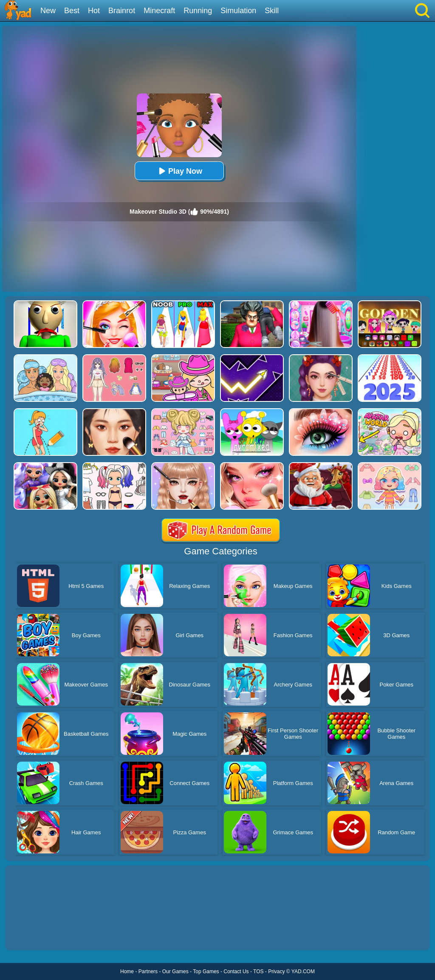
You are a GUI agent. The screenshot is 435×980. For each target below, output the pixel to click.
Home (127, 972)
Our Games (175, 972)
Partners (148, 972)
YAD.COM (303, 972)
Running (198, 11)
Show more (34, 934)
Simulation (238, 11)
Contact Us (236, 972)
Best (72, 11)
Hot (94, 11)
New (48, 11)
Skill (272, 11)
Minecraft (159, 11)
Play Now (179, 171)
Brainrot (122, 11)
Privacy (276, 972)
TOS (258, 972)
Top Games (206, 972)
